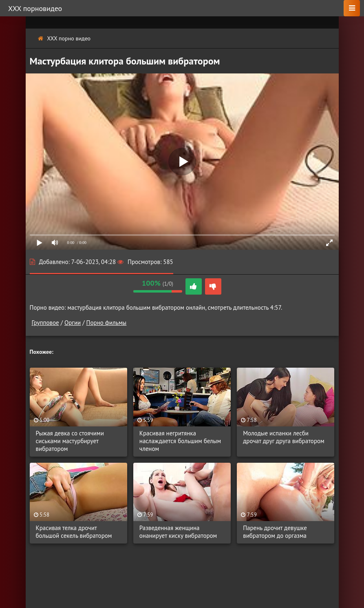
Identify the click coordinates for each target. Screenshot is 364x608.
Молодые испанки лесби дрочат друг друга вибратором (284, 437)
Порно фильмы (107, 323)
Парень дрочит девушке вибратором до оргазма (275, 532)
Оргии (73, 323)
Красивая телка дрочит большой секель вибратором (74, 532)
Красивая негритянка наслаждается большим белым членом (180, 441)
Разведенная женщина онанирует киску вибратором (178, 532)
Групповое (45, 323)
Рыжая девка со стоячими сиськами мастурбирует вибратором (70, 441)
